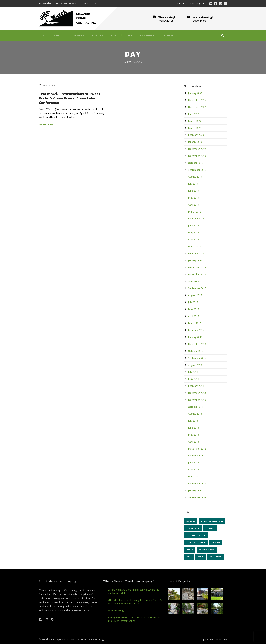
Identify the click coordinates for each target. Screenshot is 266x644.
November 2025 (197, 100)
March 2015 (195, 323)
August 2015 (195, 295)
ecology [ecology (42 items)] (210, 528)
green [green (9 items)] (190, 549)
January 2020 (195, 142)
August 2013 (195, 414)
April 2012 (194, 469)
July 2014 (193, 372)
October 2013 (196, 407)
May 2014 (194, 379)
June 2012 (194, 463)
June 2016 (194, 226)
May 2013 (194, 435)
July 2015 (193, 302)
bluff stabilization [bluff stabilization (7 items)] (212, 521)
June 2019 (194, 191)
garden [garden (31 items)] (216, 542)
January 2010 (195, 490)
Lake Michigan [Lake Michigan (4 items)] (207, 549)
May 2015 (194, 309)
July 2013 (193, 421)
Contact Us (171, 35)
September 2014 (197, 358)
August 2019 (195, 177)
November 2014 (197, 344)
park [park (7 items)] (189, 557)
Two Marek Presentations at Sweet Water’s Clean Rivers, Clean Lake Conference (70, 98)
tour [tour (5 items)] (201, 557)
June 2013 (194, 428)
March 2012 (195, 476)
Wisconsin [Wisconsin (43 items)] (216, 557)
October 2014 (196, 351)
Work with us (166, 21)
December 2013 (197, 393)
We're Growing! (203, 17)
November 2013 (197, 400)
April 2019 (194, 205)
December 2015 (197, 267)
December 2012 (197, 449)
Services (79, 35)
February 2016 (196, 253)
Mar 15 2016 (49, 86)
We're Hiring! (167, 17)
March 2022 (195, 121)
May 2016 (194, 232)
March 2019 (195, 212)
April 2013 (194, 442)
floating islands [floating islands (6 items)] (196, 542)
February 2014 (196, 386)
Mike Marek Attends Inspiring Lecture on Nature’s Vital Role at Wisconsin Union (135, 602)
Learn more (200, 21)
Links (129, 35)
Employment (148, 35)
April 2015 (194, 316)
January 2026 (195, 93)
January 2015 (195, 337)
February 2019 (196, 219)
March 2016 (195, 246)
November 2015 (197, 274)
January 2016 (195, 260)
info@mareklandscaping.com (191, 3)
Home (42, 35)
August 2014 (195, 365)
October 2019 (196, 163)
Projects (97, 35)
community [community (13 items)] (193, 528)
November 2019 (197, 156)
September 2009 (197, 497)
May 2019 (194, 198)
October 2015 (196, 281)
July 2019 (193, 184)
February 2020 (196, 135)
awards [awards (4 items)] (191, 521)
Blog (114, 35)
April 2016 (194, 239)
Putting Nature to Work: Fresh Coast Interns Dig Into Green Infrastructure (134, 619)
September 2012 (197, 456)
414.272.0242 (89, 3)
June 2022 (194, 114)
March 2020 (195, 128)
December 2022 (197, 107)
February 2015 (196, 330)
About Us (60, 35)
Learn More (46, 125)
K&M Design (98, 639)
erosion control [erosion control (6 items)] (196, 535)
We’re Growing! (116, 610)
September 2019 (197, 170)
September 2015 (197, 288)
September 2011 (197, 483)
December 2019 (197, 149)
